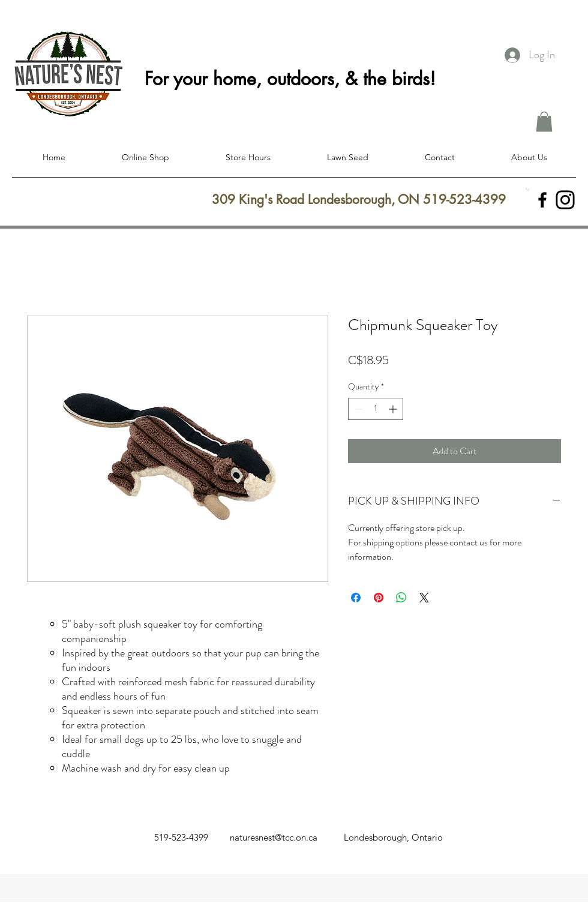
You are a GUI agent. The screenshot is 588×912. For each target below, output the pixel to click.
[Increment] (394, 409)
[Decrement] (357, 409)
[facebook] (542, 200)
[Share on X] (424, 598)
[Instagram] (565, 200)
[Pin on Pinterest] (379, 598)
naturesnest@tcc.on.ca (274, 837)
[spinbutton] (376, 409)
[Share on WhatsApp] (401, 598)
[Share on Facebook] (356, 598)
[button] (544, 121)
